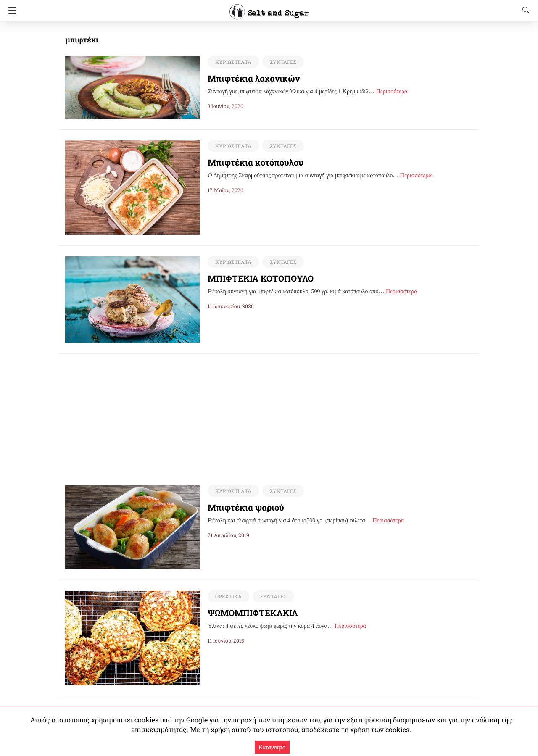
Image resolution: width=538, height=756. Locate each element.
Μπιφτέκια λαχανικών (248, 78)
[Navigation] (10, 11)
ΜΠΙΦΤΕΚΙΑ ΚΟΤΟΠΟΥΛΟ (262, 278)
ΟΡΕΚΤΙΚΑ (228, 597)
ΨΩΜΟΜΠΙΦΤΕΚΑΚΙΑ (254, 613)
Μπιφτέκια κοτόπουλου (250, 162)
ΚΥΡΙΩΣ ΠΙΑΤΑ (232, 62)
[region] (269, 413)
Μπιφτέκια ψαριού (242, 508)
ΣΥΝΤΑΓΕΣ (281, 62)
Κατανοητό (272, 747)
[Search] (524, 10)
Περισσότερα (392, 91)
